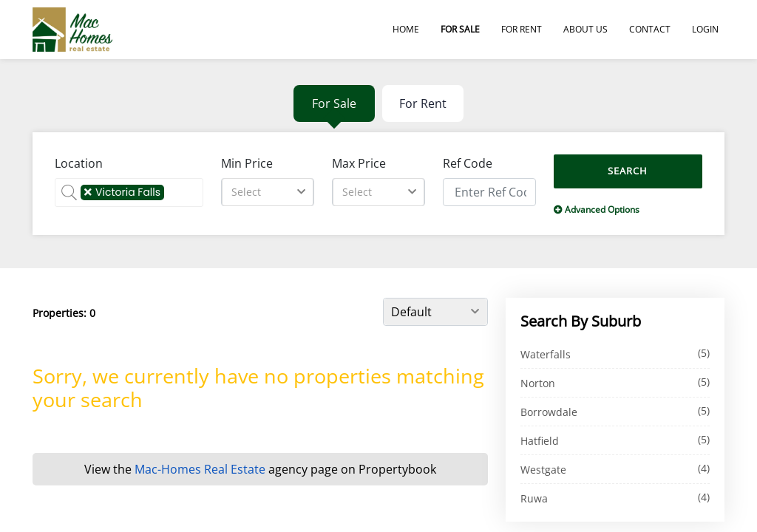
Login (705, 29)
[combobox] (268, 192)
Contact (650, 29)
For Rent (522, 29)
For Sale (460, 29)
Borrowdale (549, 412)
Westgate (543, 470)
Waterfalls (546, 354)
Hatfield (540, 441)
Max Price (359, 163)
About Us (585, 29)
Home (406, 29)
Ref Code (468, 163)
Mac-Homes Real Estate (200, 469)
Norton (538, 383)
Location (79, 163)
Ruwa (534, 498)
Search (628, 171)
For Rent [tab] (423, 103)
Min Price (247, 163)
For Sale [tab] (334, 103)
